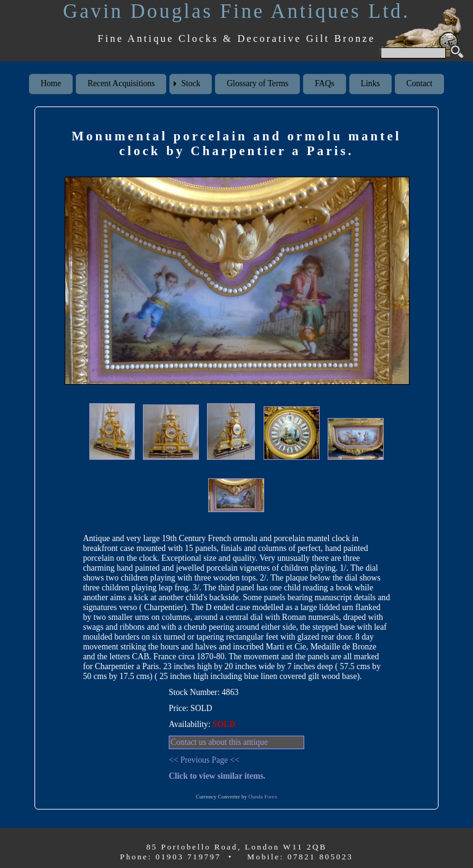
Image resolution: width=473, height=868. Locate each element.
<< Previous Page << (204, 760)
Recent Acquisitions (121, 83)
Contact (419, 83)
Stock (191, 83)
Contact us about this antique (219, 742)
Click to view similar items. (217, 776)
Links (370, 83)
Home (51, 83)
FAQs (324, 83)
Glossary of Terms (257, 83)
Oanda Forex (263, 797)
